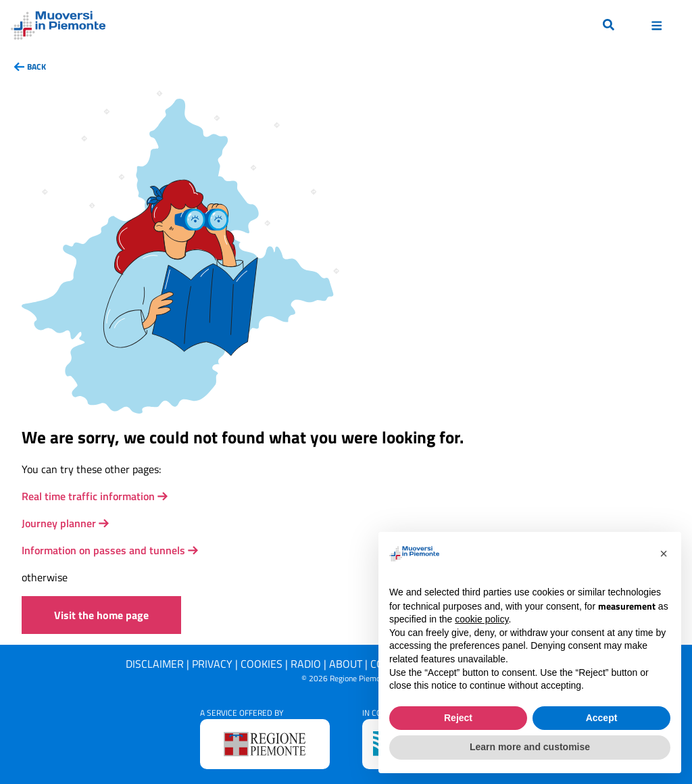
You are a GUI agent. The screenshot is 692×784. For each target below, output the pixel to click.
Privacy (212, 664)
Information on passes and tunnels (103, 550)
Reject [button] (458, 718)
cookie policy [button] (481, 619)
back (36, 67)
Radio (306, 664)
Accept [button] (602, 718)
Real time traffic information (88, 496)
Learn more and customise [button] (530, 747)
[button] (664, 554)
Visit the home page (101, 615)
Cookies (262, 664)
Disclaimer (155, 664)
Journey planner (59, 523)
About (346, 664)
